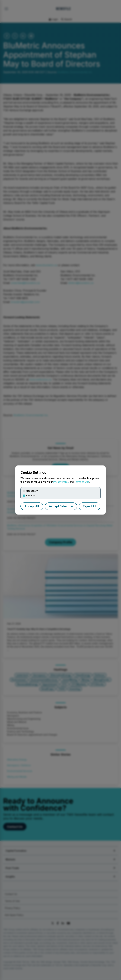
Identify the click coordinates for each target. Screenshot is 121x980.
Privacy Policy (61, 482)
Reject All (89, 506)
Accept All (32, 506)
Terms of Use (82, 482)
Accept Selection (61, 506)
